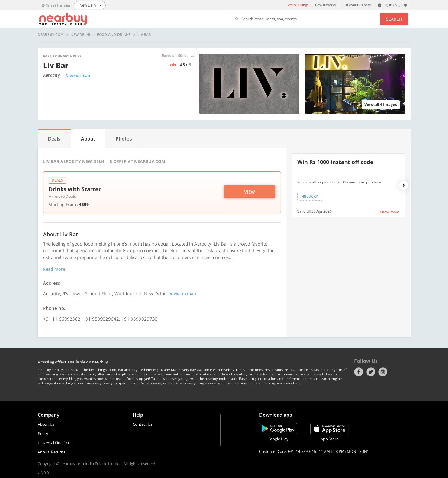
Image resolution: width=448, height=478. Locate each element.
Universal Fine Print (55, 443)
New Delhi (80, 35)
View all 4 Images (381, 104)
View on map (78, 75)
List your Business (357, 5)
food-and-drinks (114, 35)
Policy (43, 433)
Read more (54, 269)
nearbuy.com (51, 35)
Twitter (371, 372)
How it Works (325, 5)
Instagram (383, 372)
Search (394, 19)
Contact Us (142, 424)
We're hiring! (298, 5)
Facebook (359, 372)
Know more (389, 212)
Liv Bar (144, 35)
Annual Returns (51, 452)
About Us (46, 424)
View (250, 192)
